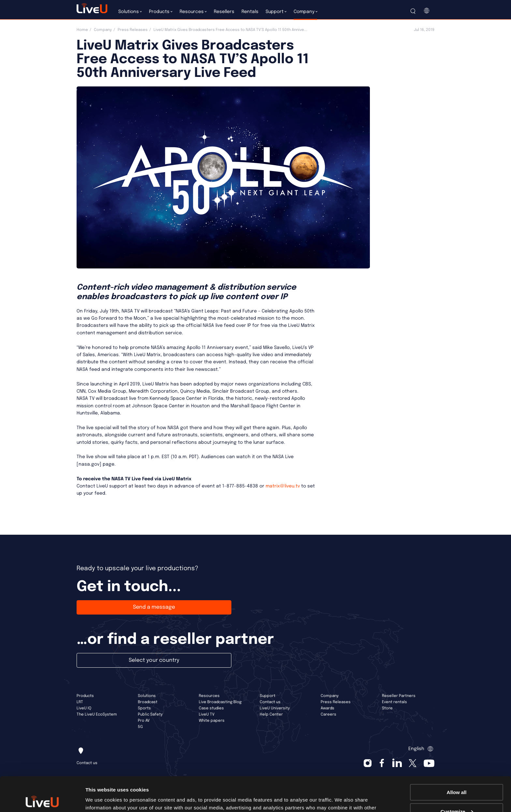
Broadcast (148, 702)
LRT (80, 702)
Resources (209, 696)
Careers (328, 715)
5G (140, 727)
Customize (457, 777)
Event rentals (394, 702)
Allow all (457, 758)
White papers (212, 721)
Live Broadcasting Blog (220, 702)
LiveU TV (207, 715)
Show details (101, 799)
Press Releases (133, 30)
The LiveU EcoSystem (97, 715)
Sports (144, 708)
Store (387, 708)
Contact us (270, 702)
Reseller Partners (399, 696)
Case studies (211, 708)
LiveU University (275, 708)
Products (85, 696)
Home (82, 30)
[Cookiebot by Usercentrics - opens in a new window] (42, 799)
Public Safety (150, 715)
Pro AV (144, 721)
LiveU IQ (84, 708)
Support (268, 696)
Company (103, 30)
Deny (457, 796)
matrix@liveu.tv (283, 486)
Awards (328, 708)
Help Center (271, 715)
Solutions (147, 696)
